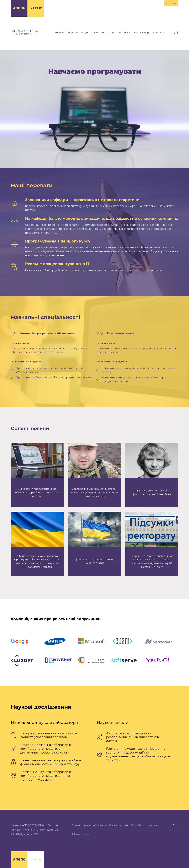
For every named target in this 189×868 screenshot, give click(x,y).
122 (100, 334)
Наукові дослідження (41, 707)
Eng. (174, 3)
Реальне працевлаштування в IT (57, 264)
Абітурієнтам (100, 825)
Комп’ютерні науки (121, 333)
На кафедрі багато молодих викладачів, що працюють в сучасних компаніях (102, 218)
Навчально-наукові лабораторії (44, 722)
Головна (60, 33)
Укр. (168, 3)
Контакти (159, 33)
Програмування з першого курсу (58, 241)
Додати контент (80, 834)
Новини (73, 33)
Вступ (84, 33)
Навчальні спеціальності (45, 317)
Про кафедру (142, 33)
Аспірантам (114, 33)
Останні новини (30, 428)
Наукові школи (113, 722)
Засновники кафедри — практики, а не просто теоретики (82, 200)
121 (14, 334)
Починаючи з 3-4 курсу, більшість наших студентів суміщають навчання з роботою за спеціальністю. (95, 270)
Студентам (97, 33)
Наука (128, 33)
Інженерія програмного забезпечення (48, 333)
